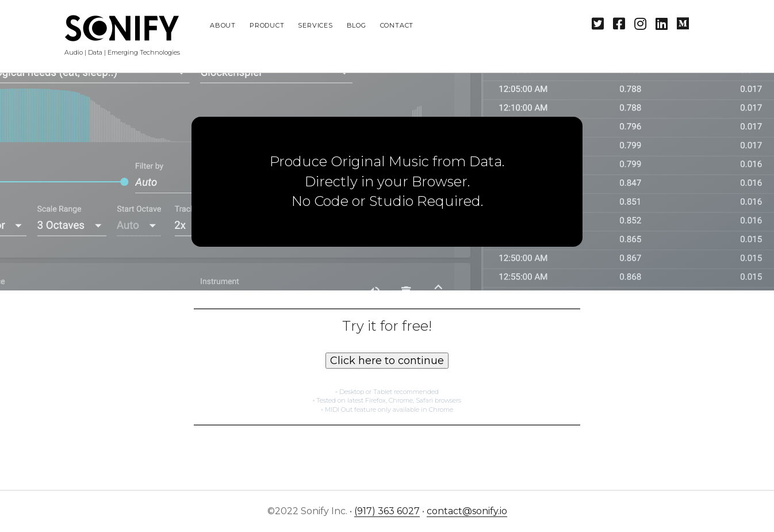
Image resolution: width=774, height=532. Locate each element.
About (223, 25)
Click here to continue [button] (387, 361)
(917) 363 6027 (387, 511)
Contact (397, 25)
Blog (357, 25)
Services (315, 25)
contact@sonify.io (467, 511)
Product (267, 25)
